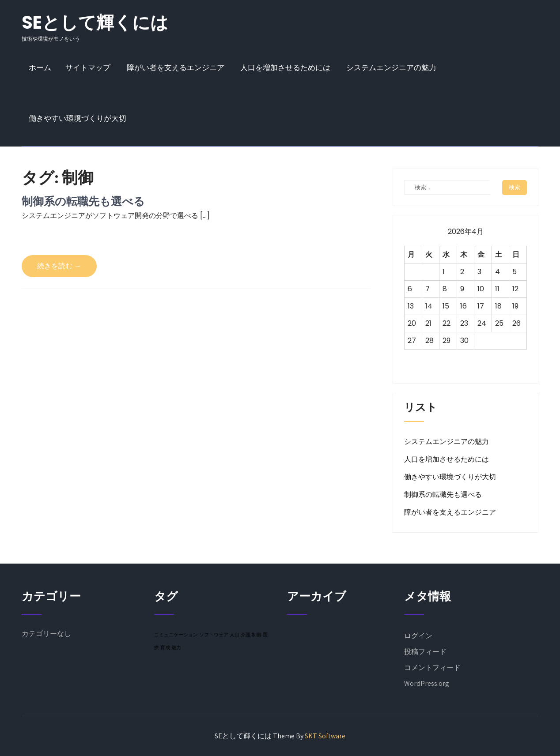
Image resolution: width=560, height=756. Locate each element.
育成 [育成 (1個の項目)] (165, 647)
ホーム (40, 68)
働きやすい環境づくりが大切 (78, 118)
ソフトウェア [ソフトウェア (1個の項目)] (214, 635)
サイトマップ (88, 68)
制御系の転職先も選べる (83, 201)
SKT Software (325, 736)
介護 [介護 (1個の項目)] (246, 635)
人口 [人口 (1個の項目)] (235, 635)
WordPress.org (427, 683)
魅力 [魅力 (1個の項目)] (176, 647)
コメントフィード (432, 668)
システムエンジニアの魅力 (391, 68)
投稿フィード (425, 652)
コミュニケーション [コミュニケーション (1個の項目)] (176, 635)
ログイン (418, 636)
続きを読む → (59, 266)
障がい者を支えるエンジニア (176, 68)
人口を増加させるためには (285, 68)
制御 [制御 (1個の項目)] (257, 635)
